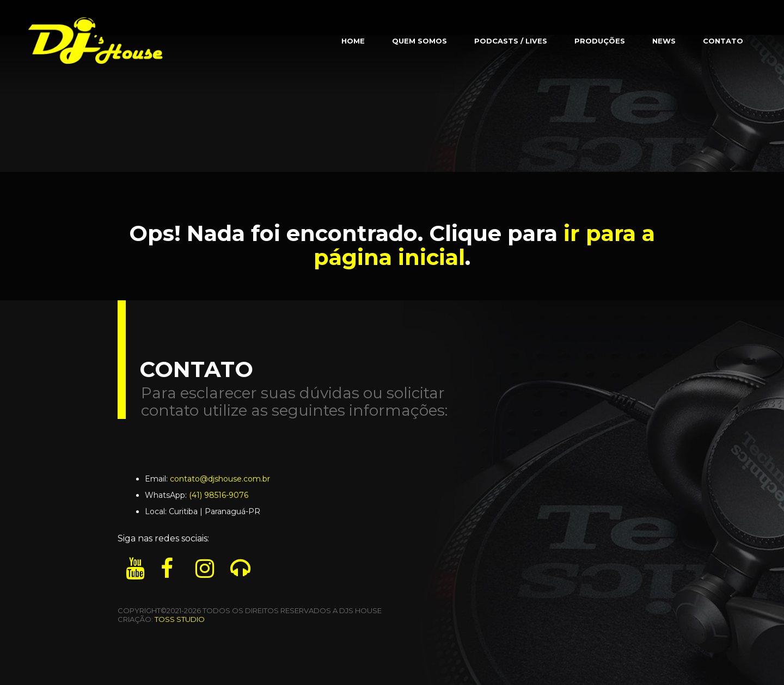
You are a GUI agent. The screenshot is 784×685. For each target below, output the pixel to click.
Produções (600, 41)
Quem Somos (419, 41)
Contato (723, 41)
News (664, 41)
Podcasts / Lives (511, 41)
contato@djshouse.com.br (220, 479)
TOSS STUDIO (180, 619)
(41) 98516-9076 (219, 495)
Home (353, 41)
